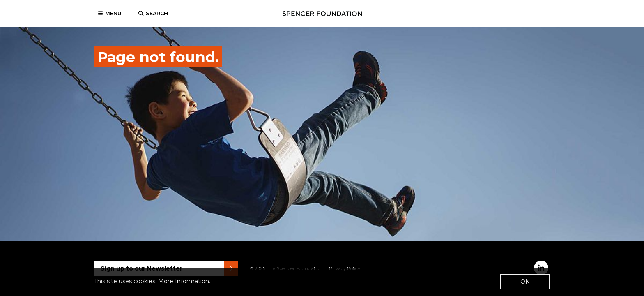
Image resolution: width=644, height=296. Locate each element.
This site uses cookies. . (152, 281)
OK (525, 282)
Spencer (322, 14)
